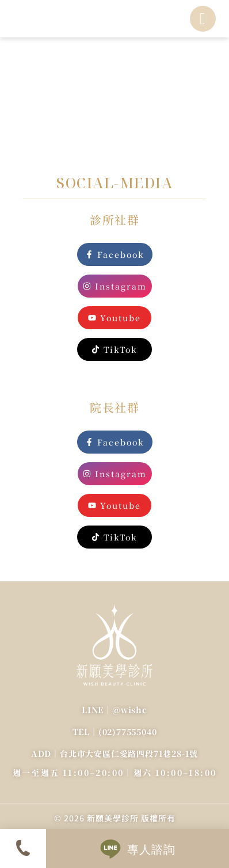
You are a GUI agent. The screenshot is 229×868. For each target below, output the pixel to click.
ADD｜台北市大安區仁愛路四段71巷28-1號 (114, 753)
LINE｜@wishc (114, 710)
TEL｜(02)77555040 (115, 732)
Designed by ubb (115, 825)
